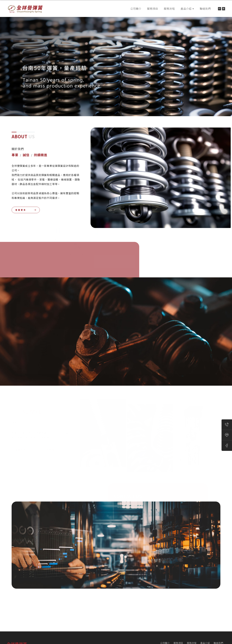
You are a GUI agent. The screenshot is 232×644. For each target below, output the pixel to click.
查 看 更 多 (20, 202)
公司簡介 (136, 9)
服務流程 (169, 9)
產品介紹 (186, 9)
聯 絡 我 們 (127, 521)
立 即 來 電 (51, 437)
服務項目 (153, 9)
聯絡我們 (205, 9)
